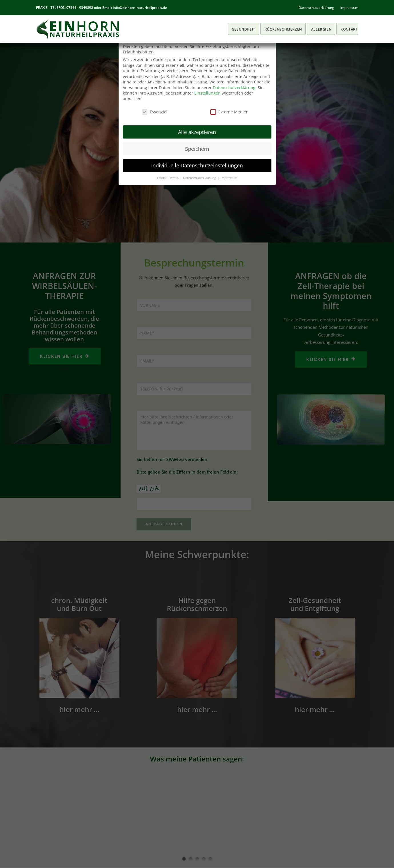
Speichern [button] (197, 149)
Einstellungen (207, 93)
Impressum (349, 8)
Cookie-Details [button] (168, 178)
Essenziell (155, 112)
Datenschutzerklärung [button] (200, 178)
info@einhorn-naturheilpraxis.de (140, 8)
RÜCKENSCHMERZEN (283, 29)
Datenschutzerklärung (316, 8)
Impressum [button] (229, 178)
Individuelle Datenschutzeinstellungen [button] (197, 165)
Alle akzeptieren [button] (197, 132)
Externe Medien (229, 112)
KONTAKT (349, 29)
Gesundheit (244, 29)
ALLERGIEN (321, 29)
